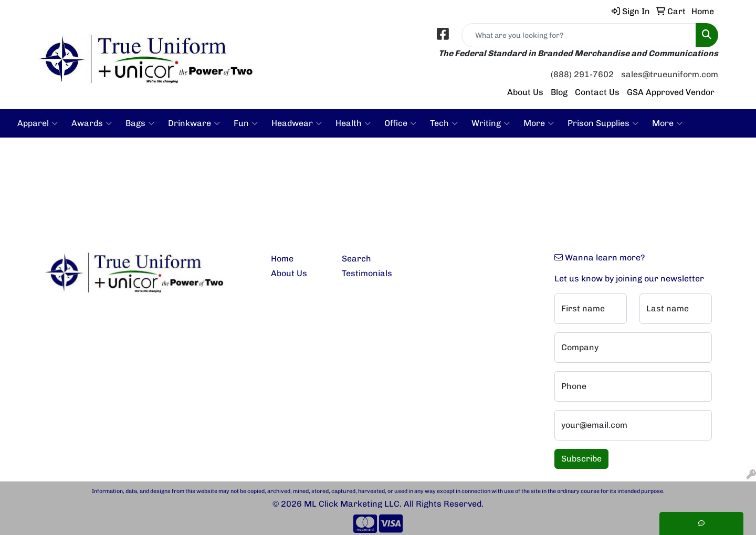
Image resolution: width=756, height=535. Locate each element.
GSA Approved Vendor (671, 92)
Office (400, 123)
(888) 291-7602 (582, 74)
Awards (92, 123)
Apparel (38, 123)
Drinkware (194, 123)
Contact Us (597, 92)
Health (353, 123)
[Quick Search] (579, 35)
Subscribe (581, 459)
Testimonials (367, 273)
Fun (246, 123)
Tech (444, 123)
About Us (525, 92)
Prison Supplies (603, 123)
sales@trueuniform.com (670, 74)
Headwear (297, 123)
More (539, 123)
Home (282, 259)
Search (356, 259)
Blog (559, 92)
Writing (491, 123)
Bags (140, 123)
